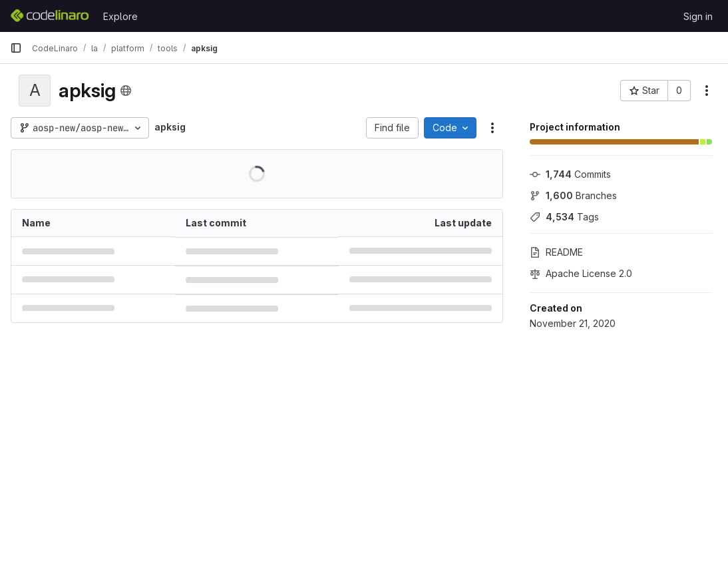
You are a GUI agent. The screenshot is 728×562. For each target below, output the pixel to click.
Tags (564, 217)
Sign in (698, 16)
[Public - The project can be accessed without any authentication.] (126, 91)
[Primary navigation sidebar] (16, 48)
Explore (120, 16)
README (556, 252)
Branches (573, 195)
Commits (570, 174)
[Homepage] (50, 16)
